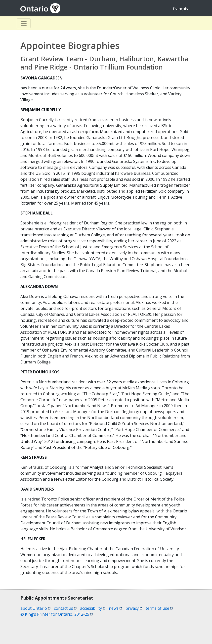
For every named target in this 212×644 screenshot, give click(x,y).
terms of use (159, 608)
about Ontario (35, 608)
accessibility (93, 608)
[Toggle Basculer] (24, 23)
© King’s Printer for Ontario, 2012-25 (57, 614)
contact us (65, 608)
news (115, 608)
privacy (134, 608)
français (180, 9)
